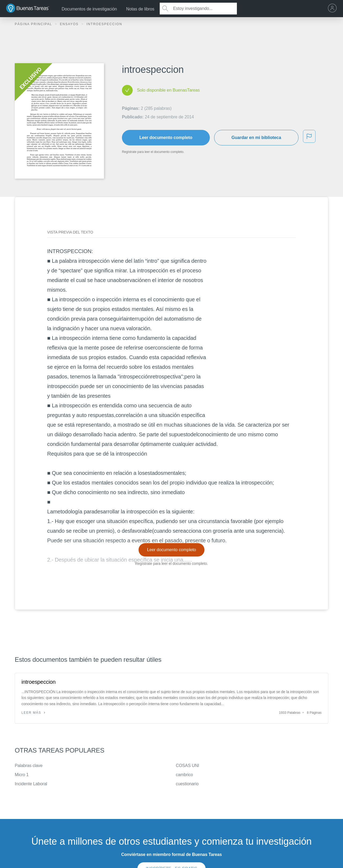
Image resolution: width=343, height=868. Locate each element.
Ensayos (70, 24)
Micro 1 (22, 775)
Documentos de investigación (89, 9)
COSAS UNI (187, 766)
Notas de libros (140, 9)
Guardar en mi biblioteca (256, 138)
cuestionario (187, 784)
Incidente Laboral (31, 784)
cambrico (184, 775)
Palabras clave (29, 766)
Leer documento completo (166, 138)
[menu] (334, 9)
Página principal (34, 24)
